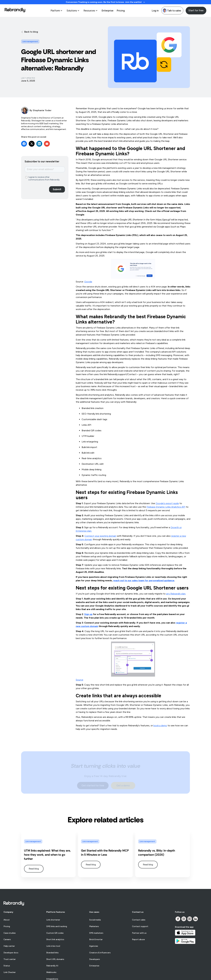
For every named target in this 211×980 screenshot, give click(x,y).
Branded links (52, 953)
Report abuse (138, 940)
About (7, 920)
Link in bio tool (53, 946)
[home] (15, 10)
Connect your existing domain (100, 536)
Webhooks (51, 972)
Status (7, 966)
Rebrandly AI (52, 966)
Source (79, 680)
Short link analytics (55, 940)
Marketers (94, 926)
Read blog (34, 869)
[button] (57, 11)
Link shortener (53, 920)
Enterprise (107, 11)
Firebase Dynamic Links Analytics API (166, 507)
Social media (95, 920)
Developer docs (11, 953)
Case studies (10, 933)
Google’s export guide (167, 503)
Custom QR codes (55, 933)
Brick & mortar (96, 940)
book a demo (160, 726)
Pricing (121, 11)
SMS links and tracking (57, 926)
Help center (9, 946)
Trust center (10, 959)
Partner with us (139, 933)
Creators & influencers (100, 953)
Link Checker (10, 972)
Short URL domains (55, 959)
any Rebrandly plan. (176, 594)
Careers (7, 940)
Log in (155, 11)
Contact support (140, 926)
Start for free (196, 10)
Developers (95, 959)
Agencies (94, 946)
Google (88, 282)
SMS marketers (96, 933)
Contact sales (139, 920)
